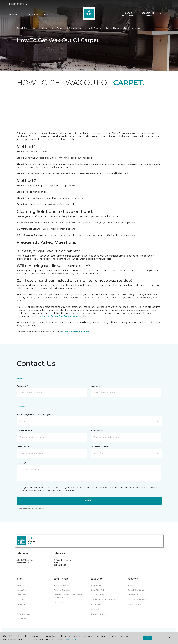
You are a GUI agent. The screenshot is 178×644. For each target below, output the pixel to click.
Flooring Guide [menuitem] (98, 595)
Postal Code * (23, 447)
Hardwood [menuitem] (21, 595)
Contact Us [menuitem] (133, 595)
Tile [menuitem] (18, 609)
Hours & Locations (128, 14)
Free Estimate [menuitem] (23, 614)
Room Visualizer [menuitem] (61, 585)
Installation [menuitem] (96, 609)
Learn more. (71, 639)
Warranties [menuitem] (96, 604)
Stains (44, 28)
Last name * (96, 386)
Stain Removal (58, 28)
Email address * (98, 431)
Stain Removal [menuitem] (97, 585)
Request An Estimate (148, 14)
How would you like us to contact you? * (35, 415)
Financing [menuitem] (21, 619)
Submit (89, 501)
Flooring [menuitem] (21, 585)
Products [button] (15, 14)
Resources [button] (32, 14)
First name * (22, 386)
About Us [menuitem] (132, 585)
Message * (21, 463)
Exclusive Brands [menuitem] (99, 614)
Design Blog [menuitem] (59, 602)
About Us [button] (49, 14)
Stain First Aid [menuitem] (97, 590)
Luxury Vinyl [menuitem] (22, 590)
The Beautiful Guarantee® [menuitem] (103, 600)
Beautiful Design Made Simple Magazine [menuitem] (68, 596)
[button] (160, 14)
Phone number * (24, 431)
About (35, 28)
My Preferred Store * (100, 447)
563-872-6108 (23, 562)
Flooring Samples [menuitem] (62, 590)
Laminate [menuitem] (21, 604)
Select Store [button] (17, 4)
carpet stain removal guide (75, 332)
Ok (147, 638)
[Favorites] (165, 14)
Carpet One (22, 28)
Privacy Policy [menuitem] (134, 604)
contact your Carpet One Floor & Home (58, 316)
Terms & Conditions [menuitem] (137, 600)
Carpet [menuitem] (20, 600)
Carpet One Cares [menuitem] (136, 590)
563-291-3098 (60, 565)
